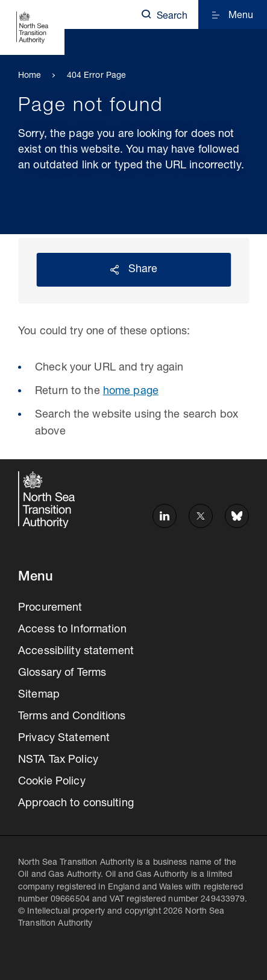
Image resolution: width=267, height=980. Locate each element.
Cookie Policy (52, 782)
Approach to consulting (76, 804)
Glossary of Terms (62, 673)
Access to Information (72, 630)
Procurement (50, 608)
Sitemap (39, 695)
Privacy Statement (64, 739)
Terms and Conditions (72, 717)
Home (30, 76)
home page (131, 392)
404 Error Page (97, 76)
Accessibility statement (76, 652)
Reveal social (115, 270)
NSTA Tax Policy (58, 760)
